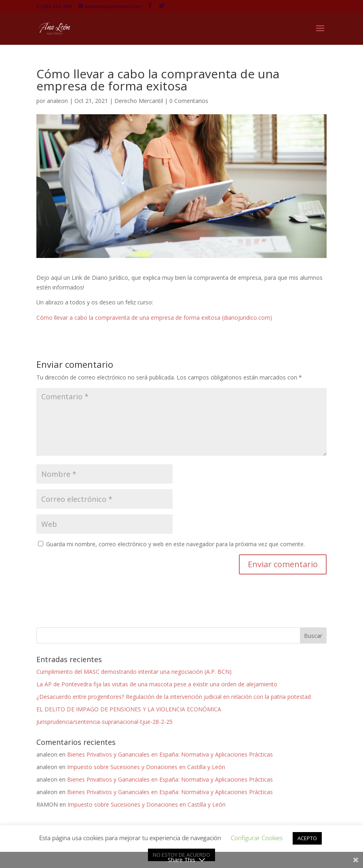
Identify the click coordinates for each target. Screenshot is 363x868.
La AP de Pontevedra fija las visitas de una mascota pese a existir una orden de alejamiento (157, 684)
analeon (57, 101)
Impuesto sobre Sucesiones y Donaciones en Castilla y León (146, 767)
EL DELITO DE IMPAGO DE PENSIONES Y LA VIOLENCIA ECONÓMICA (129, 709)
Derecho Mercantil (139, 101)
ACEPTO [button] (307, 838)
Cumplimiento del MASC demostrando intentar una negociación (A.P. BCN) (134, 672)
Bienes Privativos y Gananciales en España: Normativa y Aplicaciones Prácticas (170, 754)
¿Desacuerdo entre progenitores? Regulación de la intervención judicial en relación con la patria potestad (174, 697)
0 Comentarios (189, 101)
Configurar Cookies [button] (257, 838)
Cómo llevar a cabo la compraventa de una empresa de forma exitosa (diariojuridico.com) (154, 318)
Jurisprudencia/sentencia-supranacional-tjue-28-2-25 (104, 722)
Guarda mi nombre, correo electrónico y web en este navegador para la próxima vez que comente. (175, 544)
